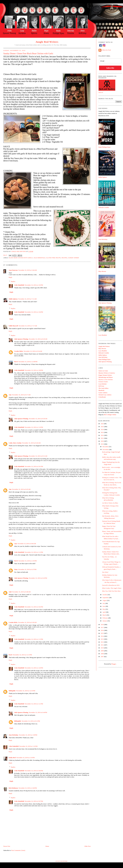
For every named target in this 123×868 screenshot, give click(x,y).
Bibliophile (12, 691)
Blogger (114, 664)
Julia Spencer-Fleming (21, 339)
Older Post (87, 846)
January (105, 621)
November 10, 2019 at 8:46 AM (27, 544)
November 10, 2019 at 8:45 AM (21, 489)
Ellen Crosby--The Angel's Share (112, 588)
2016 (102, 630)
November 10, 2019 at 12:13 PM (22, 655)
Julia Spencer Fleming (105, 303)
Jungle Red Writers (47, 42)
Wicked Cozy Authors (105, 395)
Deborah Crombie (104, 207)
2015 (102, 633)
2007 (102, 657)
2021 (102, 438)
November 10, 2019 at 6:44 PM (38, 712)
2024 (102, 429)
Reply (10, 277)
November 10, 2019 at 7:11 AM (27, 299)
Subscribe (110, 68)
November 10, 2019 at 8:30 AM (38, 419)
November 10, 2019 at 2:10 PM (25, 758)
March (105, 615)
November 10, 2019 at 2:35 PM (27, 561)
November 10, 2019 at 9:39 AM (27, 622)
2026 (102, 424)
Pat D (16, 362)
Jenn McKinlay (14, 735)
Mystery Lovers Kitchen (106, 380)
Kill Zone (101, 386)
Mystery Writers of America (107, 373)
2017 (102, 627)
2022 (102, 435)
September (106, 598)
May (104, 609)
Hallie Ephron (13, 299)
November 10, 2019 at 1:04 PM (34, 312)
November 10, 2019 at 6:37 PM (27, 569)
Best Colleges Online (110, 415)
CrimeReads (102, 397)
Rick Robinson (13, 788)
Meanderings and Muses (106, 377)
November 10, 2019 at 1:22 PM (28, 746)
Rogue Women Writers (105, 375)
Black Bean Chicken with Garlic (21, 258)
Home (47, 846)
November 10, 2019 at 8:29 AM (38, 339)
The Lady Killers (103, 388)
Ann (10, 395)
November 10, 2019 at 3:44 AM (28, 270)
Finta (16, 569)
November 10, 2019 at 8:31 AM (38, 456)
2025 (102, 427)
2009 (102, 651)
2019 (102, 444)
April (104, 612)
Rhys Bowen (102, 271)
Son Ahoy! (105, 572)
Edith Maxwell (13, 326)
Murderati (101, 390)
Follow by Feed (106, 50)
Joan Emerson (13, 270)
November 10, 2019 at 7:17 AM (28, 326)
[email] (110, 61)
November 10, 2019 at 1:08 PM (34, 370)
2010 (102, 648)
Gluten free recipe (54, 258)
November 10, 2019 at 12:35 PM (26, 691)
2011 (102, 645)
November (106, 450)
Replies (13, 281)
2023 (102, 432)
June (104, 606)
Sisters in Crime (103, 371)
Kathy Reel (12, 758)
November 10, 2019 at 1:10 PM (34, 427)
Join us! (101, 92)
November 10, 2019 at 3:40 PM (28, 788)
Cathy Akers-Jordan (15, 443)
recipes (65, 258)
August (105, 600)
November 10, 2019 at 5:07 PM (34, 801)
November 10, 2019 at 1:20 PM (34, 668)
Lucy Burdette (103, 335)
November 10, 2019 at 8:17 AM (21, 395)
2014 (102, 636)
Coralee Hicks (19, 351)
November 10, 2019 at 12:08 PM (28, 362)
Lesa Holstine (103, 384)
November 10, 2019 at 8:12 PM (31, 721)
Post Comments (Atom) (18, 850)
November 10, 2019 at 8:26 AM (31, 443)
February (105, 618)
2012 (102, 642)
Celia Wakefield (40, 258)
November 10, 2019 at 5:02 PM (34, 607)
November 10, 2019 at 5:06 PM (34, 771)
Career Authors (103, 393)
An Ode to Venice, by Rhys (110, 503)
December (106, 447)
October (105, 595)
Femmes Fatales (103, 382)
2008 (102, 654)
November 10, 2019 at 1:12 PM (34, 552)
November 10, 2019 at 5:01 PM (34, 466)
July (104, 603)
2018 (102, 625)
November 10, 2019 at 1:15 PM (34, 639)
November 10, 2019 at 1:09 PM (28, 735)
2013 (102, 639)
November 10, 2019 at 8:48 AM (21, 592)
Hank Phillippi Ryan (104, 147)
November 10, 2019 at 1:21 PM (34, 704)
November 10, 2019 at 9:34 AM (33, 351)
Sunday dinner (74, 258)
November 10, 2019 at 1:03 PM (34, 285)
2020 (102, 441)
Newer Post (7, 846)
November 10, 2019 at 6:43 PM (38, 578)
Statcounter (61, 861)
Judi (10, 592)
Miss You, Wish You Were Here (111, 591)
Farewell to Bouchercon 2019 (111, 585)
